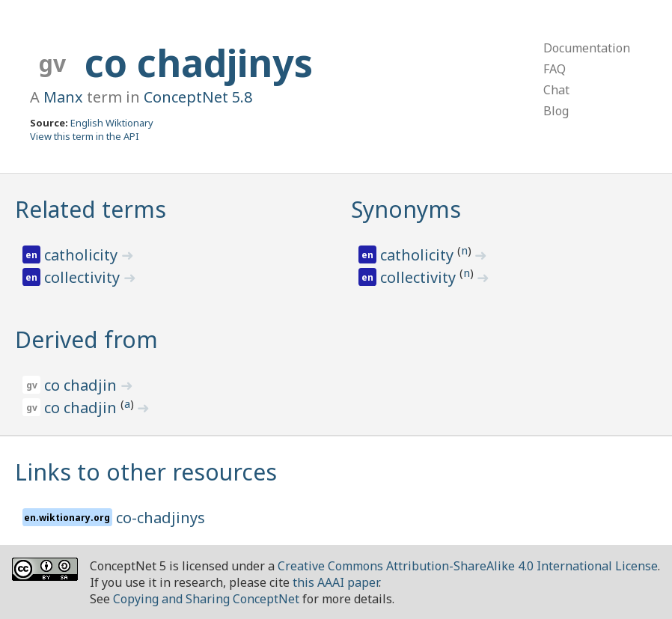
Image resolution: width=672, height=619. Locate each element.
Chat (556, 90)
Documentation (587, 48)
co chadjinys (199, 63)
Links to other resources (146, 472)
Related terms (91, 209)
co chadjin (82, 385)
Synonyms (406, 209)
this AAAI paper (336, 582)
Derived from (86, 339)
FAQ (555, 69)
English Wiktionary (112, 123)
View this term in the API (85, 136)
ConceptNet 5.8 (198, 97)
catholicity (83, 255)
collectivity (84, 277)
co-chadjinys (161, 518)
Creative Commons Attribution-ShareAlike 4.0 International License (468, 566)
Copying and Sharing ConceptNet (206, 599)
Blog (556, 111)
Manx (63, 97)
